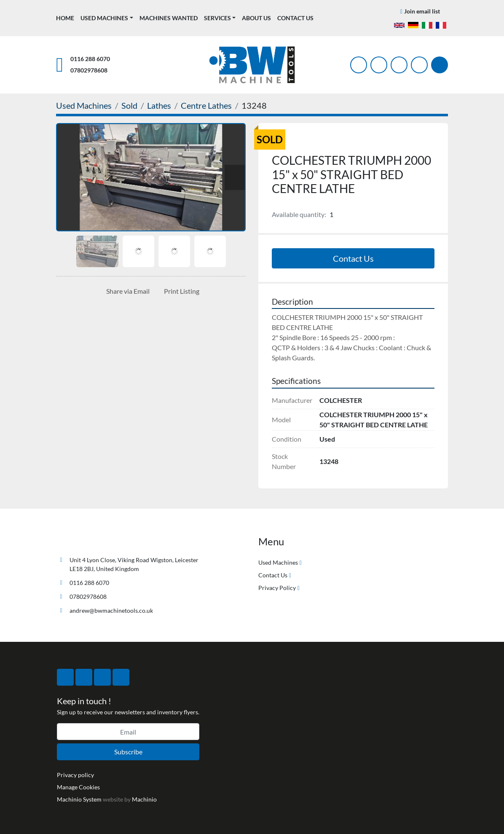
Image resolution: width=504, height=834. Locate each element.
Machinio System (79, 799)
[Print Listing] (180, 291)
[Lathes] (159, 105)
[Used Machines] (84, 105)
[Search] (440, 65)
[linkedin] (419, 65)
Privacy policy (75, 775)
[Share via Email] (126, 291)
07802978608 (89, 70)
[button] (107, 18)
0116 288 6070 (90, 59)
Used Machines (104, 18)
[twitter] (379, 65)
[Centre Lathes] (206, 105)
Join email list (422, 11)
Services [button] (217, 18)
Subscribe (128, 752)
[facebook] (359, 65)
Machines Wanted (169, 18)
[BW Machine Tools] (84, 540)
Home (65, 18)
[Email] (128, 732)
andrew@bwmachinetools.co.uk (111, 610)
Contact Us (295, 18)
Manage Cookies (78, 787)
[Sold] (129, 105)
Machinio (144, 799)
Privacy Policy (277, 588)
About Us (256, 18)
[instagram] (399, 65)
